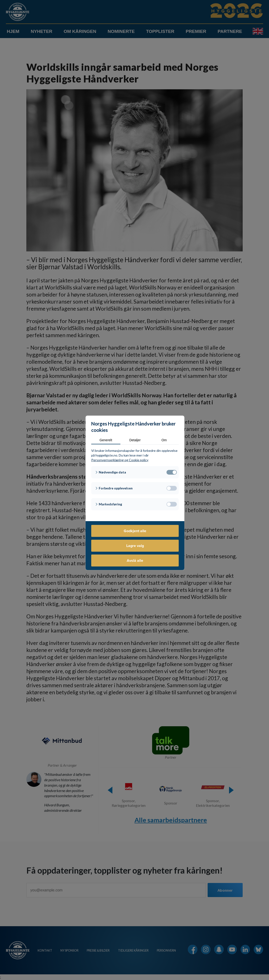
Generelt (106, 440)
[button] (135, 472)
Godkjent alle (135, 531)
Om (164, 440)
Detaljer (135, 440)
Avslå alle (135, 560)
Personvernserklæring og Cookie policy (120, 460)
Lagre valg (135, 546)
